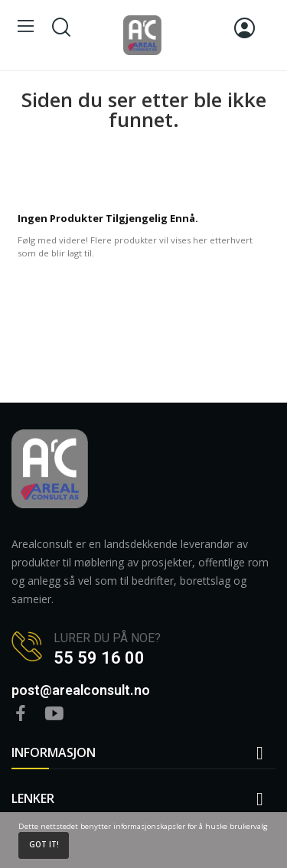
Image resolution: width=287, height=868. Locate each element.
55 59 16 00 (99, 658)
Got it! (44, 845)
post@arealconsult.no (81, 690)
